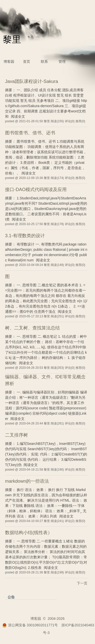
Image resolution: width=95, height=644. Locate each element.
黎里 (12, 39)
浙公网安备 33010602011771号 (30, 625)
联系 (44, 62)
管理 (62, 62)
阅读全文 (18, 116)
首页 (27, 62)
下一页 (82, 583)
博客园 (9, 62)
